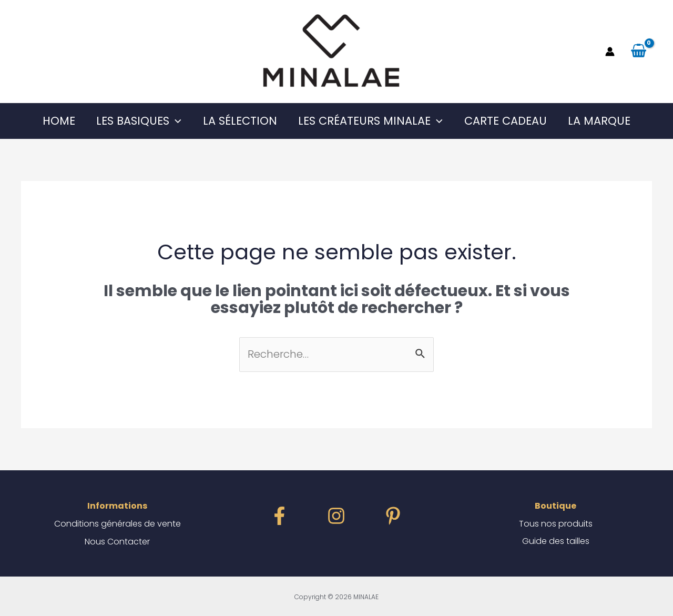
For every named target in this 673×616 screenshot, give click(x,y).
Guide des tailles (556, 542)
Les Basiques (138, 121)
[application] (174, 121)
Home (57, 121)
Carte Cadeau (507, 121)
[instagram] (336, 516)
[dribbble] (393, 516)
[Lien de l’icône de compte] (610, 52)
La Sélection (239, 121)
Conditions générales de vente (118, 524)
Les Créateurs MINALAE (371, 121)
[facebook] (279, 516)
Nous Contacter (117, 542)
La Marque (601, 121)
